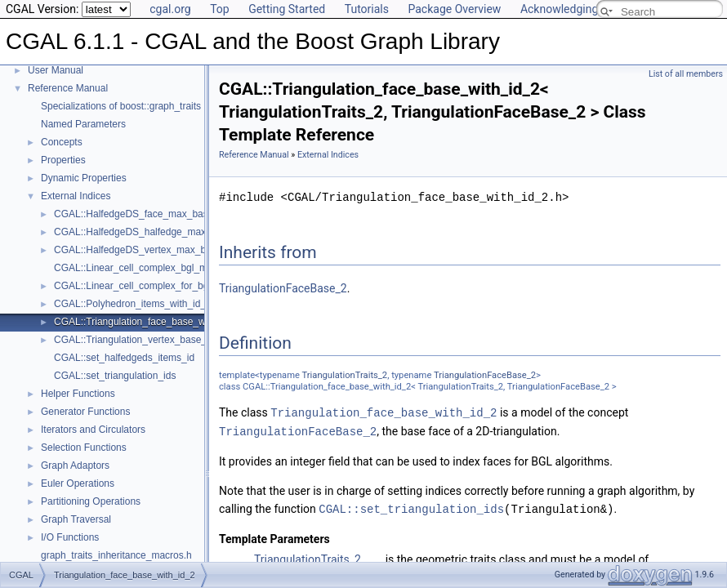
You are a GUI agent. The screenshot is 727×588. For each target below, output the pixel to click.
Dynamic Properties (84, 178)
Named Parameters (83, 124)
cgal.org (170, 9)
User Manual (56, 70)
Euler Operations (78, 483)
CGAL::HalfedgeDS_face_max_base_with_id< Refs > (170, 214)
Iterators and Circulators (93, 430)
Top (220, 9)
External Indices (76, 196)
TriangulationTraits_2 (345, 375)
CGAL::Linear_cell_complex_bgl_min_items (149, 268)
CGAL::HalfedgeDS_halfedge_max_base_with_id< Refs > (180, 232)
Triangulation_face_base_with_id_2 (384, 412)
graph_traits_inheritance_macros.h (116, 555)
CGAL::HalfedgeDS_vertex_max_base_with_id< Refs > (174, 250)
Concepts (62, 142)
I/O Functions (70, 537)
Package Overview (454, 9)
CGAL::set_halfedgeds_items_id (124, 358)
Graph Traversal (76, 519)
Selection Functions (84, 448)
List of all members (686, 74)
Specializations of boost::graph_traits (121, 106)
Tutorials (367, 9)
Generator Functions (85, 412)
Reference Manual (68, 88)
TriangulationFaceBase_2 (283, 288)
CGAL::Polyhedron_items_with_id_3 (133, 304)
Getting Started (287, 9)
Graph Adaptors (75, 465)
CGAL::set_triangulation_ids (115, 376)
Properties (63, 160)
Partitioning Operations (91, 501)
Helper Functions (78, 394)
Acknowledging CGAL (575, 9)
